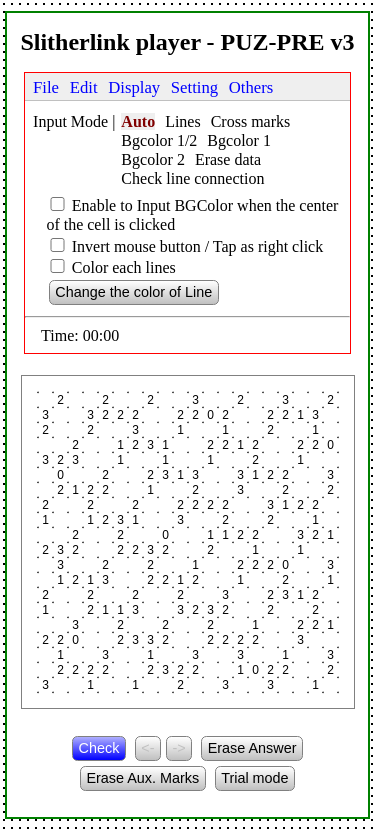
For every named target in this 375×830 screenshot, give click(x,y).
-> (178, 748)
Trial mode (254, 778)
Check (99, 748)
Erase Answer (252, 748)
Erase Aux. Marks (142, 778)
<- (147, 748)
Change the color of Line (133, 292)
